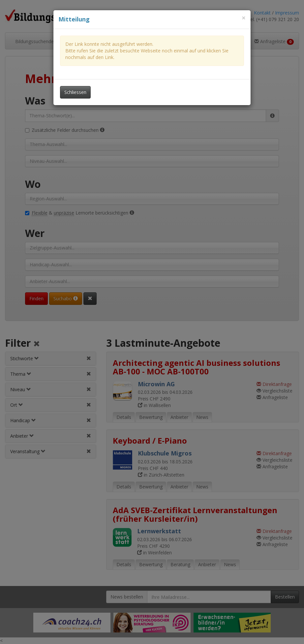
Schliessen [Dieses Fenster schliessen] (75, 92)
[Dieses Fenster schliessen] (244, 18)
